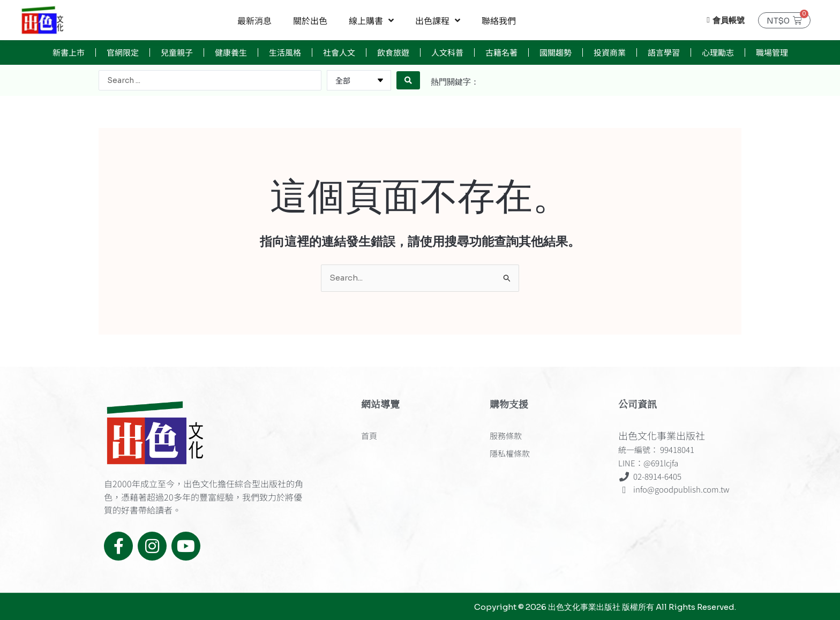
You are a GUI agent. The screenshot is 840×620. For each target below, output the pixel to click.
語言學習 (664, 52)
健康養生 (231, 52)
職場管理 (772, 52)
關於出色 (310, 20)
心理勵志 (718, 52)
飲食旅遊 (393, 52)
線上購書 (371, 20)
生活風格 (285, 52)
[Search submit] (408, 80)
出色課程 (438, 20)
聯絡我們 (499, 20)
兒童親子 (177, 52)
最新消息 (254, 20)
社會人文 (339, 52)
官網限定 (123, 52)
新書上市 (69, 52)
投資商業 (610, 52)
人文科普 (447, 52)
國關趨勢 (556, 52)
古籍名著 (501, 52)
